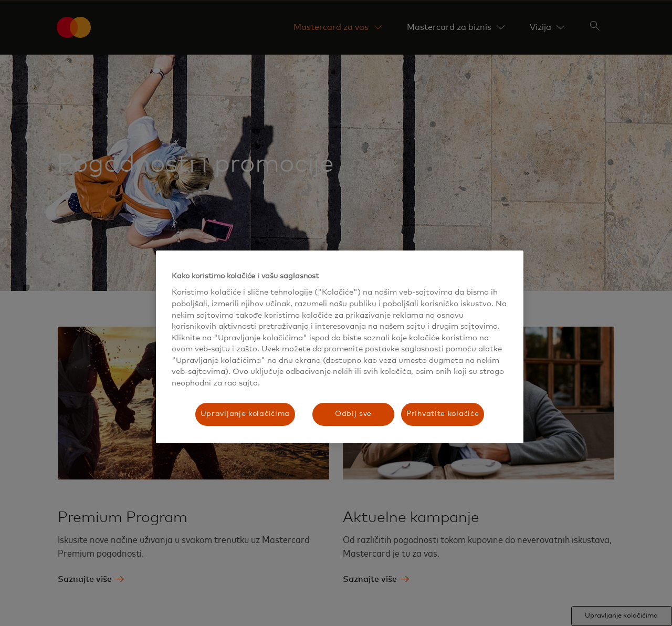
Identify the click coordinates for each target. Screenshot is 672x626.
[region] (340, 347)
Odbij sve (353, 414)
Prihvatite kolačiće (443, 414)
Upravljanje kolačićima (245, 414)
